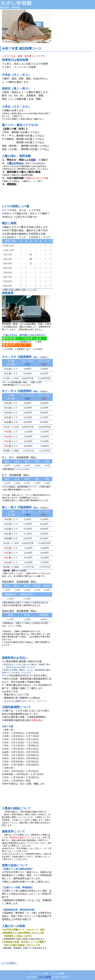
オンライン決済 (12, 701)
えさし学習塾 (44, 977)
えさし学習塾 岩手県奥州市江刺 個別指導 (24, 3)
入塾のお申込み (15, 163)
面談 (33, 160)
